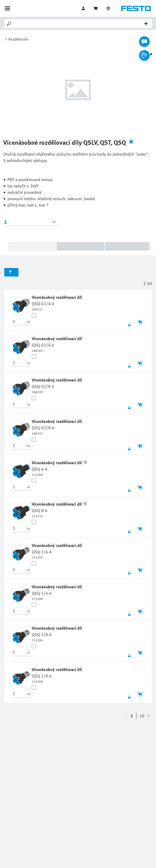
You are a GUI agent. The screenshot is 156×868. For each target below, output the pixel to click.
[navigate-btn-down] (126, 716)
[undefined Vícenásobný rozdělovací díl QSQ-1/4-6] (57, 592)
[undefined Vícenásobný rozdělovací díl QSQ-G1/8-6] (57, 427)
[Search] (79, 24)
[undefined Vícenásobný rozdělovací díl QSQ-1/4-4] (57, 551)
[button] (19, 322)
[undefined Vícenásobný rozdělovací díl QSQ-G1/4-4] (57, 303)
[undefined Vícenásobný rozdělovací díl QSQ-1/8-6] (57, 675)
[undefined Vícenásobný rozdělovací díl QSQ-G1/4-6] (57, 344)
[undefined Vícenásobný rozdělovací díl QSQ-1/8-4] (57, 634)
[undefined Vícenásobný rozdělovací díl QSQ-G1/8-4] (57, 385)
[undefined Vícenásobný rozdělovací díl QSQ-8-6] (59, 510)
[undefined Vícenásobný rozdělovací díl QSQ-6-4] (59, 468)
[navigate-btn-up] (149, 716)
